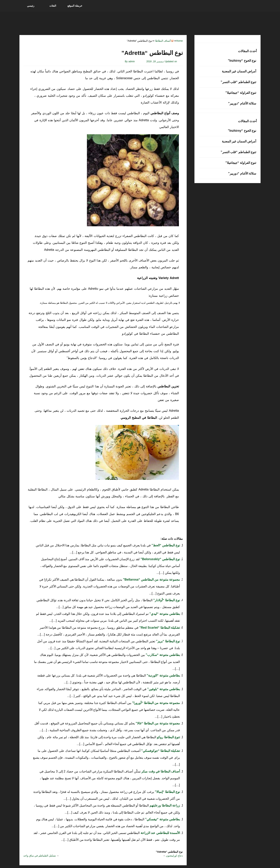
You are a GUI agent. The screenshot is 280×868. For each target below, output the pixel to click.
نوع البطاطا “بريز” (168, 641)
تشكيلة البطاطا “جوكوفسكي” (160, 751)
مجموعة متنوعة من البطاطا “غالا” (157, 723)
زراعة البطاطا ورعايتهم (164, 805)
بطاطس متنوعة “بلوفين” (163, 689)
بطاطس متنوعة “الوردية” (163, 675)
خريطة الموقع (75, 6)
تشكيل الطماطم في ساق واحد (40, 856)
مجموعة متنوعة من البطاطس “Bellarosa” (151, 580)
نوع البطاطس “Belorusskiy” (160, 559)
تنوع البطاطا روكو (168, 737)
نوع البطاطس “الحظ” (165, 545)
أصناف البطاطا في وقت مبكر (160, 771)
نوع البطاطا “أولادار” (166, 600)
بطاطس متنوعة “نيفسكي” (162, 819)
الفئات (53, 6)
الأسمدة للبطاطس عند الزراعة (160, 833)
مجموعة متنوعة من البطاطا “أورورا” (156, 703)
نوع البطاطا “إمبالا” (167, 792)
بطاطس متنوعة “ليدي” (164, 614)
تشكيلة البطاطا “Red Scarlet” (159, 628)
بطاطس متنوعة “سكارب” (162, 655)
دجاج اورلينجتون (174, 856)
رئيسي (31, 6)
